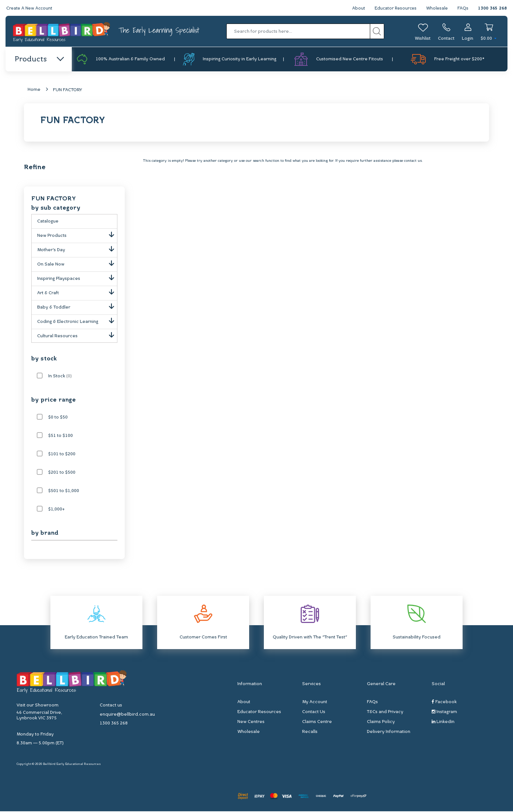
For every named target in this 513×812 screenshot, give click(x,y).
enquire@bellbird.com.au (127, 715)
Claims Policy (381, 723)
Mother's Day (77, 249)
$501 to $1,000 (64, 492)
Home (34, 90)
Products (39, 60)
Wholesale (437, 8)
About (356, 8)
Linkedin (443, 722)
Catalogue (48, 222)
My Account (315, 703)
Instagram (444, 713)
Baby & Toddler (77, 307)
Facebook (444, 703)
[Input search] (298, 31)
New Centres (251, 723)
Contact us (111, 706)
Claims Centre (317, 723)
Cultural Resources (77, 335)
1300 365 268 (492, 8)
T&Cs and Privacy (385, 713)
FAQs (463, 8)
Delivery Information (389, 733)
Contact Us (314, 713)
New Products (77, 235)
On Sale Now (77, 264)
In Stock (60, 377)
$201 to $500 (62, 473)
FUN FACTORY (68, 91)
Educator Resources (394, 8)
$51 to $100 (61, 437)
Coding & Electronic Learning (77, 321)
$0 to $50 (58, 418)
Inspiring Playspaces (77, 278)
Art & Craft (77, 292)
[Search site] (377, 31)
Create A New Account (30, 8)
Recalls (310, 733)
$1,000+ (56, 510)
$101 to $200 (62, 455)
